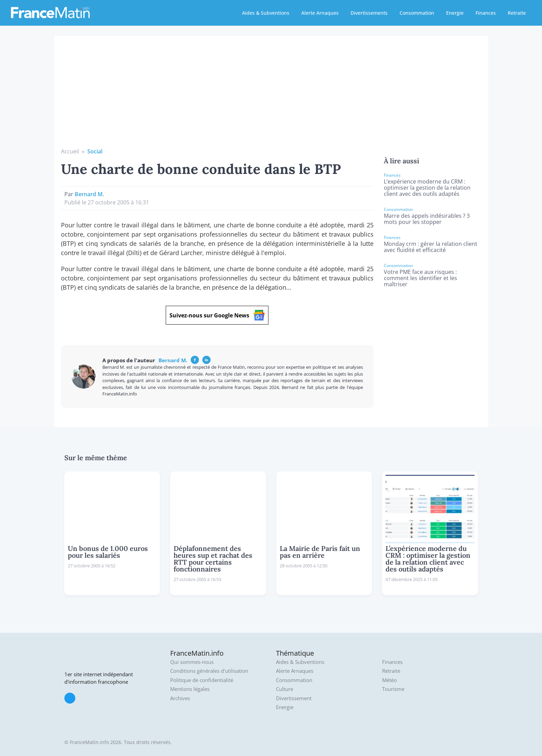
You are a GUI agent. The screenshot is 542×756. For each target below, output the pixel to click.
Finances (486, 13)
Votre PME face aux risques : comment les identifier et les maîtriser (420, 278)
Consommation (417, 13)
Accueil (70, 151)
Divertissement (294, 698)
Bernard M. (89, 194)
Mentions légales (190, 689)
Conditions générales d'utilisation (209, 671)
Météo (389, 680)
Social (95, 151)
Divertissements (369, 13)
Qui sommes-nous (192, 662)
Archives (180, 698)
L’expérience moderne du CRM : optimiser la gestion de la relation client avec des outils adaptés (427, 188)
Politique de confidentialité (202, 680)
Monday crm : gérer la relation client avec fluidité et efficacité (431, 247)
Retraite (517, 13)
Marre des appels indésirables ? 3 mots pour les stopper (427, 219)
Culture (285, 689)
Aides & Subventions (266, 13)
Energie (455, 13)
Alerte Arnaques (320, 13)
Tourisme (393, 689)
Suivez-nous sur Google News (217, 315)
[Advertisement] (271, 96)
